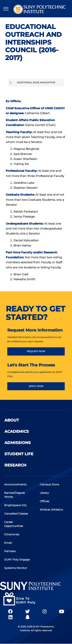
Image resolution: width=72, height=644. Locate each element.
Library (44, 493)
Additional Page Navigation (32, 83)
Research (15, 465)
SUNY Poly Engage (17, 560)
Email (8, 543)
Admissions (18, 443)
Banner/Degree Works (14, 495)
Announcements (15, 484)
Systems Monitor (16, 568)
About (12, 420)
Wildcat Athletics (51, 510)
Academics (17, 431)
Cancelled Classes (16, 514)
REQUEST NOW (36, 351)
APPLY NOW (36, 386)
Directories (12, 534)
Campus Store (49, 484)
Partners (10, 551)
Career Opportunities (14, 524)
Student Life (19, 454)
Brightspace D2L (16, 505)
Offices (44, 501)
